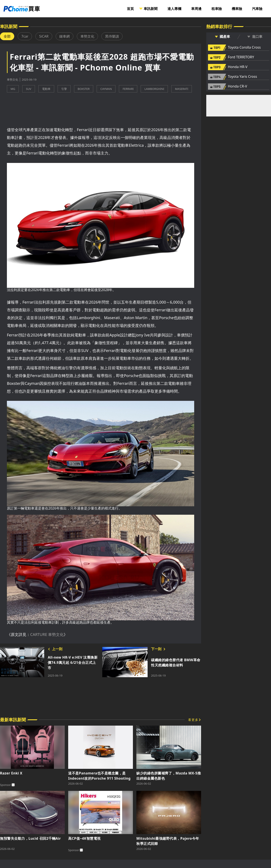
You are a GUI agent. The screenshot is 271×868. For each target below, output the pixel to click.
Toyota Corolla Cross (244, 48)
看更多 (193, 720)
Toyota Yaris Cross (242, 77)
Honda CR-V (237, 86)
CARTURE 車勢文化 (47, 634)
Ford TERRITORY (241, 57)
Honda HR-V (238, 67)
